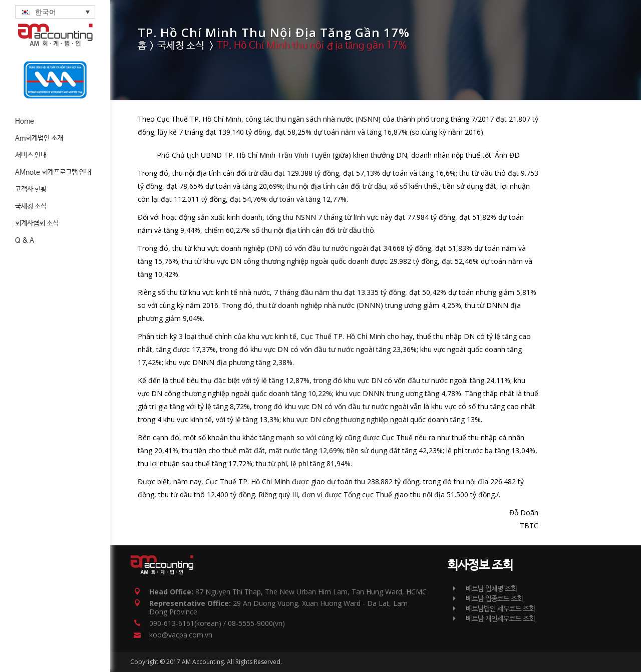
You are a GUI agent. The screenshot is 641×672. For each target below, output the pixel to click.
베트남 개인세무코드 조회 (494, 619)
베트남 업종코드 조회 (488, 599)
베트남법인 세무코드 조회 (494, 609)
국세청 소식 (181, 46)
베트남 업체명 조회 (485, 589)
